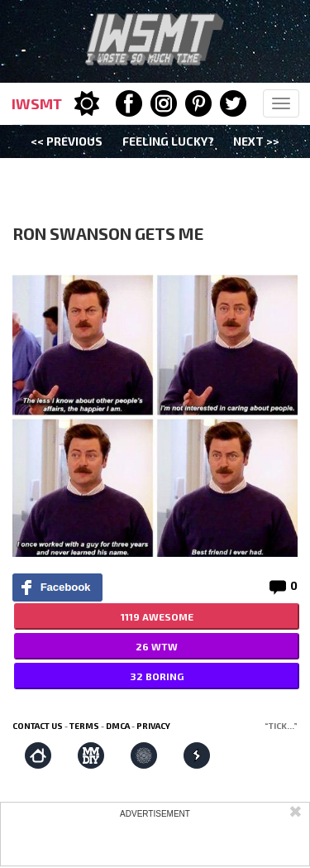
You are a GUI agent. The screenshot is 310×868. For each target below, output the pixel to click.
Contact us (38, 726)
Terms (84, 726)
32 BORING (157, 676)
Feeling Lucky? (168, 141)
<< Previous (67, 141)
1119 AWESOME (157, 616)
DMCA (118, 726)
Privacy (153, 726)
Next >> (256, 141)
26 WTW (157, 646)
